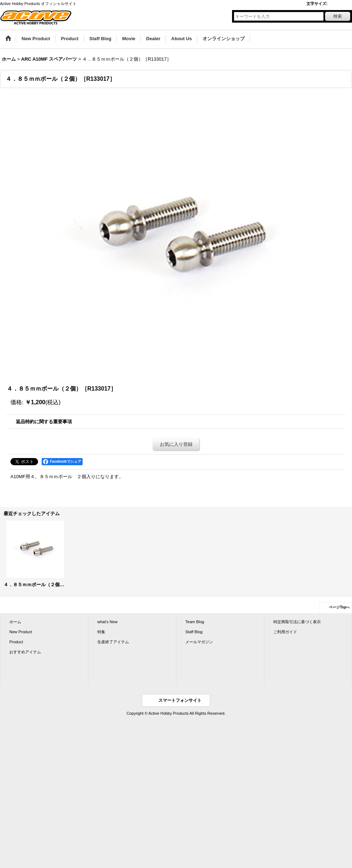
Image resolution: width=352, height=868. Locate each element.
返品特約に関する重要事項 (44, 422)
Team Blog (195, 622)
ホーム (15, 622)
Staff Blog (194, 632)
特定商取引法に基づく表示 (297, 622)
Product (16, 642)
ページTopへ (339, 607)
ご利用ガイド (285, 632)
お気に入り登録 (176, 444)
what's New (107, 622)
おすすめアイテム (25, 652)
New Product (21, 632)
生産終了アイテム (113, 642)
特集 (101, 632)
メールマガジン (199, 642)
